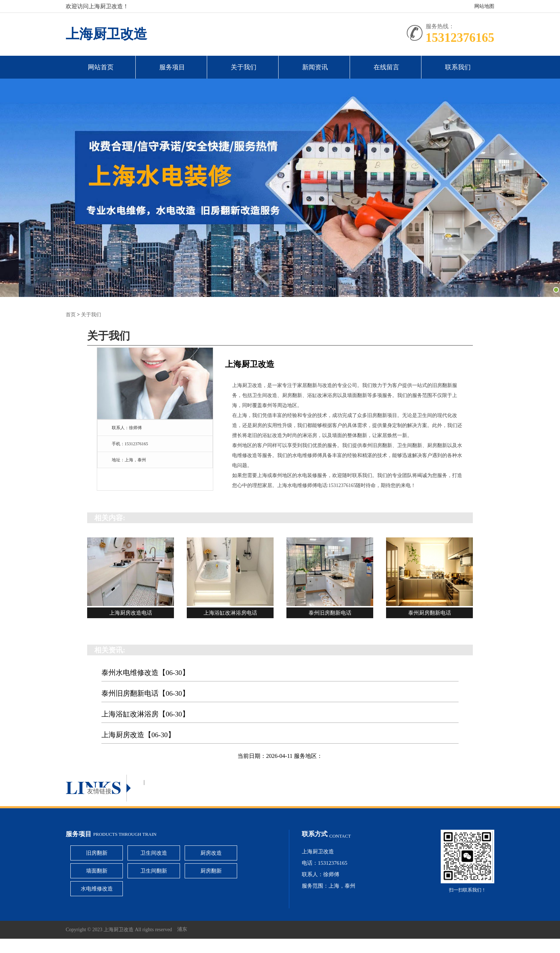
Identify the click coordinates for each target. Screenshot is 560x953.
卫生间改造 (154, 853)
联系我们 (458, 67)
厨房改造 (211, 853)
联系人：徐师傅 (127, 428)
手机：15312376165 (130, 444)
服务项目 (172, 67)
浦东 (182, 930)
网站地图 (484, 6)
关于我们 (244, 67)
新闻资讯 (315, 67)
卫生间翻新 (154, 871)
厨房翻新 (211, 871)
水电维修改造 (97, 889)
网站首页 (101, 67)
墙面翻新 (97, 871)
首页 (71, 315)
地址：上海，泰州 (129, 460)
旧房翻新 (97, 853)
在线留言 (386, 67)
